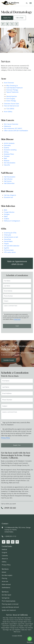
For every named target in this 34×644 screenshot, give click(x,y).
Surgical (4, 553)
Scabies (6, 219)
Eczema (6, 148)
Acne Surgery (11, 99)
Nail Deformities (9, 183)
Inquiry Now (7, 18)
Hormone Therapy (12, 90)
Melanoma (7, 126)
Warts (6, 217)
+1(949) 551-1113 (17, 264)
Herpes (6, 244)
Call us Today (20, 18)
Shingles (7, 214)
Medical (4, 549)
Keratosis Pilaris (9, 154)
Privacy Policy (17, 319)
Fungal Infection (9, 212)
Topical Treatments (12, 92)
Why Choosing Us (12, 86)
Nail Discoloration (10, 177)
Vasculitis (7, 165)
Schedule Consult (9, 360)
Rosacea (7, 161)
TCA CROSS (10, 109)
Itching (6, 152)
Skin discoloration (10, 163)
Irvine (29, 622)
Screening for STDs (10, 233)
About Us (5, 559)
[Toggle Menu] (31, 3)
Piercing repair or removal (10, 604)
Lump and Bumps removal (10, 607)
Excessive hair (8, 197)
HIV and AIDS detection (12, 246)
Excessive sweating (10, 150)
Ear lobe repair (6, 595)
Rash (5, 158)
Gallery (4, 562)
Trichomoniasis (9, 250)
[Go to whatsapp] (30, 639)
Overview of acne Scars (11, 104)
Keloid (4, 572)
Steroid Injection (12, 96)
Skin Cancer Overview (11, 124)
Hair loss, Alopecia (10, 195)
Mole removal (6, 584)
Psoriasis (7, 156)
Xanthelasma (6, 588)
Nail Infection (8, 179)
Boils (6, 210)
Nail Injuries (8, 181)
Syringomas (6, 598)
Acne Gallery (8, 112)
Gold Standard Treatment (14, 88)
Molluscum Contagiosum (12, 221)
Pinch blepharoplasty (9, 601)
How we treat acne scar (11, 106)
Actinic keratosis (9, 143)
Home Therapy (11, 101)
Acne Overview (9, 83)
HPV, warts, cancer (10, 252)
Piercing (4, 578)
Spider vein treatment (9, 610)
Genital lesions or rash (11, 237)
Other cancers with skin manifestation (16, 131)
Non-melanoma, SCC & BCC (13, 128)
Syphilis (6, 248)
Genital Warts (8, 241)
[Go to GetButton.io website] (30, 642)
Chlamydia (7, 235)
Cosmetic (5, 556)
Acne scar (5, 581)
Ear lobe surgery (7, 575)
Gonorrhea (7, 239)
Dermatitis (7, 145)
